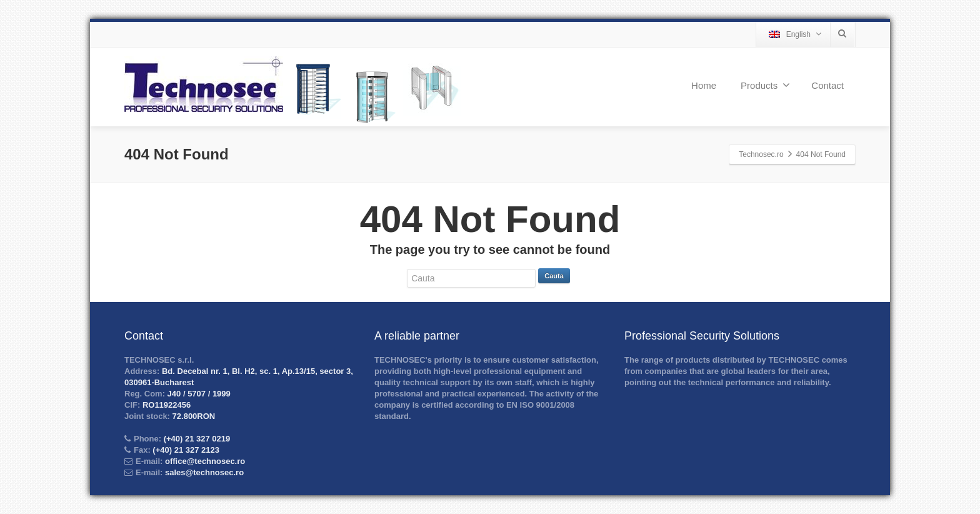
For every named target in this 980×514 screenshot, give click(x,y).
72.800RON (192, 416)
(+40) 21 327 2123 (185, 450)
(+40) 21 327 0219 (196, 439)
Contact (827, 85)
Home (704, 85)
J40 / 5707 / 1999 (198, 394)
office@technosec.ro (205, 461)
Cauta (554, 276)
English (795, 34)
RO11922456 (165, 405)
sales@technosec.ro (204, 472)
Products (765, 85)
